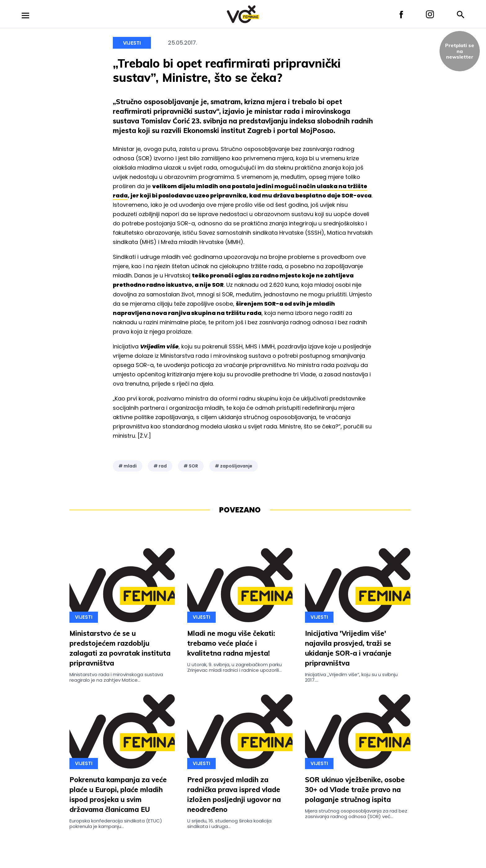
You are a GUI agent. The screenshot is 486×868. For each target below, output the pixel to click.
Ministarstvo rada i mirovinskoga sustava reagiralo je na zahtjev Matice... (116, 677)
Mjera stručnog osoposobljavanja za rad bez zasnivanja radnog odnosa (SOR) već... (356, 814)
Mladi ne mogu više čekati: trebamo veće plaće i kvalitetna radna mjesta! (231, 643)
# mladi (128, 466)
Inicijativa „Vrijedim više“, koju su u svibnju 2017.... (351, 677)
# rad (160, 466)
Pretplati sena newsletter (460, 51)
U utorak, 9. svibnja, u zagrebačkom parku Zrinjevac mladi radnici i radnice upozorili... (234, 667)
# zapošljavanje (234, 466)
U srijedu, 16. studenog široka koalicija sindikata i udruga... (229, 824)
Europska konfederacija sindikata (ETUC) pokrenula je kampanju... (116, 824)
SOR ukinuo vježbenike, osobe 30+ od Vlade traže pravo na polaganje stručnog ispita (355, 790)
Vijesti (132, 43)
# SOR (191, 466)
